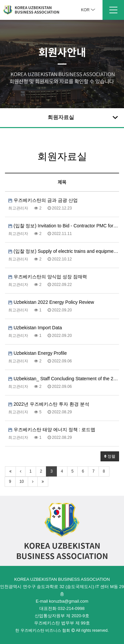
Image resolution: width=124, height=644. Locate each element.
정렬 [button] (110, 456)
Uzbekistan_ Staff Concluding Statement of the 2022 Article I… (64, 379)
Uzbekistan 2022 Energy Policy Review (51, 302)
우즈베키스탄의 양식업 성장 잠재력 (48, 277)
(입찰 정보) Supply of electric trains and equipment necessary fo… (64, 251)
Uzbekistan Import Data (35, 328)
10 (22, 482)
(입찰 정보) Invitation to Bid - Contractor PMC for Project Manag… (64, 226)
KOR (88, 10)
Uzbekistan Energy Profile (38, 353)
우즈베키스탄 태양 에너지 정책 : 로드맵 (52, 430)
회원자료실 (84, 117)
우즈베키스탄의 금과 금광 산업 (43, 200)
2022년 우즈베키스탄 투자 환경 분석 (49, 404)
